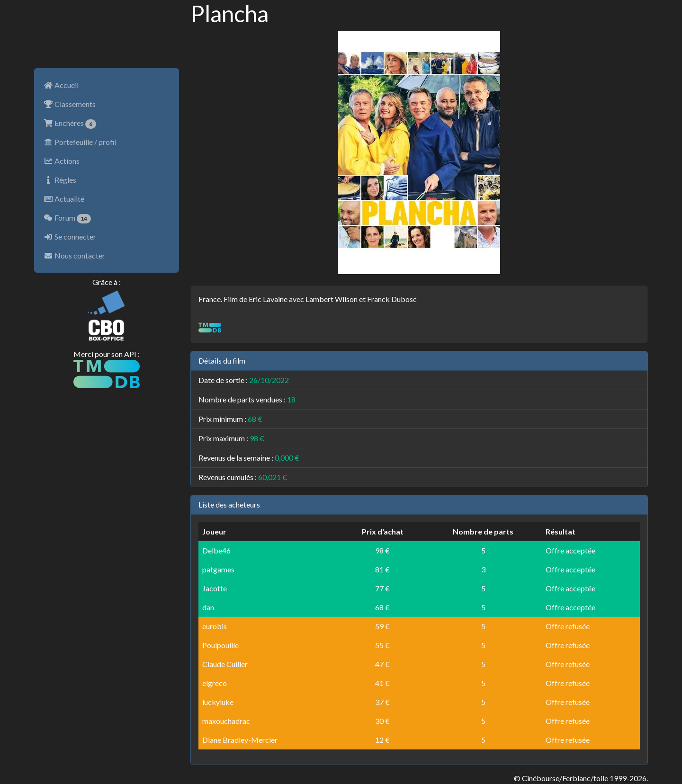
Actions (62, 161)
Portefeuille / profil (80, 142)
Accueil (61, 85)
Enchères (70, 124)
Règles (60, 180)
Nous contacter (74, 255)
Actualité (64, 199)
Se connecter (70, 236)
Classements (70, 104)
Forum (67, 218)
